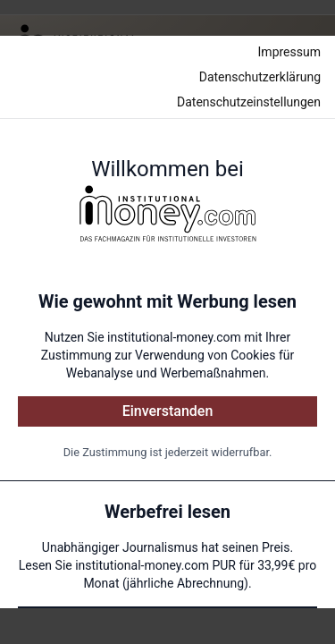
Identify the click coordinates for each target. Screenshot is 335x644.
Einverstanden (168, 411)
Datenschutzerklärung (260, 77)
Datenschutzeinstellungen (249, 102)
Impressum (289, 52)
